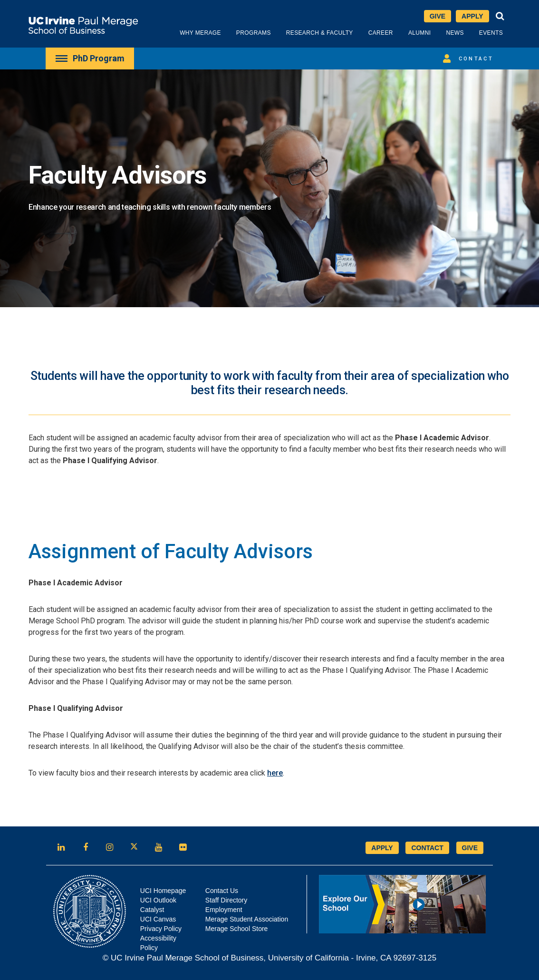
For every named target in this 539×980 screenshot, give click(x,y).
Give (438, 16)
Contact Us (222, 891)
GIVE (470, 848)
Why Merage (200, 33)
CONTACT (427, 848)
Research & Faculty (320, 33)
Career (381, 33)
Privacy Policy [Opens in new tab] (161, 929)
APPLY (382, 848)
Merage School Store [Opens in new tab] (237, 929)
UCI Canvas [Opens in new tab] (158, 919)
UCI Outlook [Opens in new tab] (158, 900)
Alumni (420, 33)
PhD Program (90, 58)
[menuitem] (90, 58)
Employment (224, 910)
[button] (500, 16)
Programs (254, 33)
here (275, 773)
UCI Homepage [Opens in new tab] (163, 891)
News (455, 33)
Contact (467, 58)
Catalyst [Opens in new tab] (152, 910)
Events (491, 33)
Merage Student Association (247, 919)
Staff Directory (226, 900)
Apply (472, 16)
